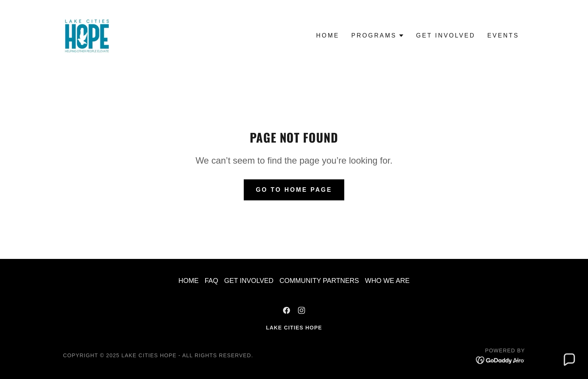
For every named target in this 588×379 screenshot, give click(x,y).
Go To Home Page (294, 190)
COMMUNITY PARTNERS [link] (319, 281)
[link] (86, 35)
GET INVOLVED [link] (446, 35)
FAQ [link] (211, 281)
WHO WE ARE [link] (387, 281)
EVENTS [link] (503, 35)
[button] (378, 36)
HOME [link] (328, 35)
